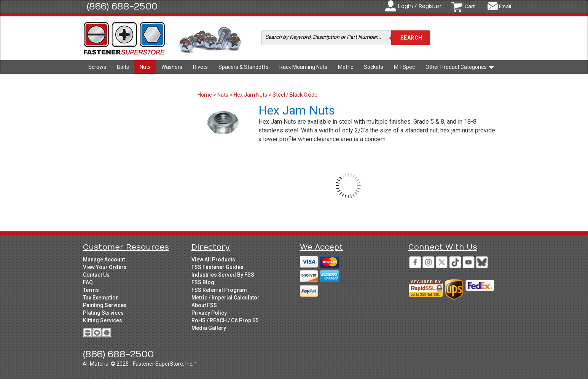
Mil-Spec (404, 67)
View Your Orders (105, 267)
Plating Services (103, 313)
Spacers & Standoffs (244, 67)
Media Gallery (209, 328)
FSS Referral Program (219, 290)
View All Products (213, 260)
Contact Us (96, 275)
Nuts (145, 67)
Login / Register (420, 6)
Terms (91, 290)
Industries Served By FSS (223, 275)
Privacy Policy (209, 313)
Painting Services (105, 305)
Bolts (123, 67)
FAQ (88, 282)
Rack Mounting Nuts (303, 67)
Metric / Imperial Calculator (225, 298)
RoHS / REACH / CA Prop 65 (225, 320)
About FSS (204, 305)
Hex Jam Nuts (250, 95)
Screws (97, 67)
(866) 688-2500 (122, 6)
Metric (346, 67)
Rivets (200, 67)
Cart (470, 6)
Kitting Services (103, 320)
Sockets (374, 67)
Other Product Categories (460, 67)
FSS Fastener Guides (218, 267)
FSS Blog (203, 282)
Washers (172, 67)
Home (205, 95)
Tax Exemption (101, 298)
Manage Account (104, 260)
